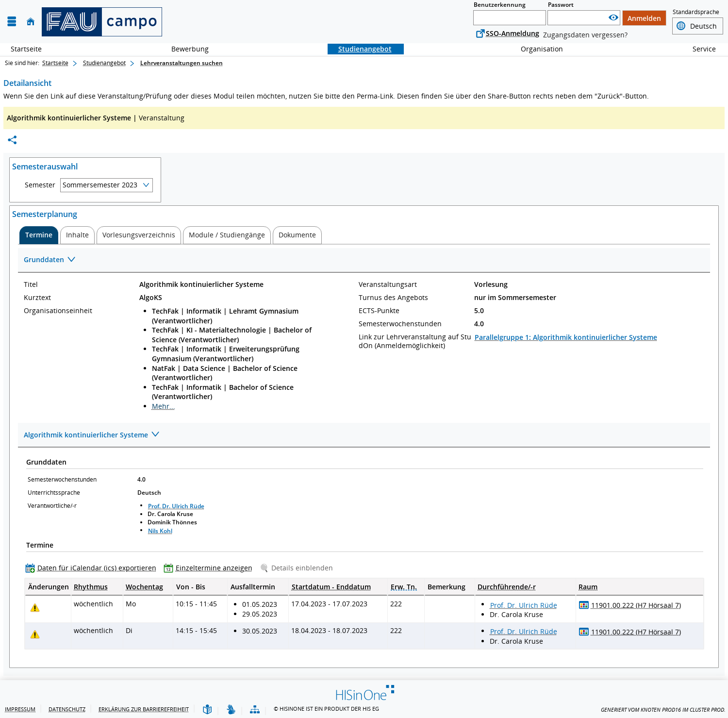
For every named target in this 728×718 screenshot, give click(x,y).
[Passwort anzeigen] (613, 18)
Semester (40, 185)
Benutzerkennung (500, 5)
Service (699, 49)
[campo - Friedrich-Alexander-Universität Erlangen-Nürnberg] (102, 22)
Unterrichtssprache (54, 493)
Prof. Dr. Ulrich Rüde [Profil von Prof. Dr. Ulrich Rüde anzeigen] (176, 506)
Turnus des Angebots (393, 298)
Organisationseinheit (58, 311)
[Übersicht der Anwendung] (255, 710)
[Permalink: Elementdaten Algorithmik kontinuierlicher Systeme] (12, 140)
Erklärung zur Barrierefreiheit (144, 709)
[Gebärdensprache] (231, 710)
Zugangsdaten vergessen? (585, 35)
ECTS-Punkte (379, 311)
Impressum (20, 709)
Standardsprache (696, 12)
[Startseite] (31, 22)
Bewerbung (185, 49)
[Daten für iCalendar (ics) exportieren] (93, 568)
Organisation (537, 49)
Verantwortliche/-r (52, 506)
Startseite (26, 49)
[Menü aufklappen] (12, 22)
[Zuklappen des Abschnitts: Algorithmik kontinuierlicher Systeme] (364, 435)
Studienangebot (360, 49)
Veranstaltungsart (388, 284)
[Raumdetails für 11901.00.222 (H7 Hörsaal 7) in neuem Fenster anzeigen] (636, 605)
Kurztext (37, 298)
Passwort (561, 5)
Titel (31, 284)
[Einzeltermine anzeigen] (210, 568)
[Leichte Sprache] (207, 710)
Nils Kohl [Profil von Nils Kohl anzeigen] (160, 531)
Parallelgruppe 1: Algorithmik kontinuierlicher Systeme (566, 337)
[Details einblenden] (298, 568)
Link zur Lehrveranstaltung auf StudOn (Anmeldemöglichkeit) (415, 341)
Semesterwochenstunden (400, 324)
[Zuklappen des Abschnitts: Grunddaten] (364, 260)
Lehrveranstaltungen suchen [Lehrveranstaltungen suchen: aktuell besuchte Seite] (182, 63)
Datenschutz (67, 709)
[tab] (39, 235)
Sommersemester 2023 (100, 185)
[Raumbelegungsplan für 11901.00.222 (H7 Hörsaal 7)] (584, 605)
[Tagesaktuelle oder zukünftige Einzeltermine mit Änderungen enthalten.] (35, 608)
